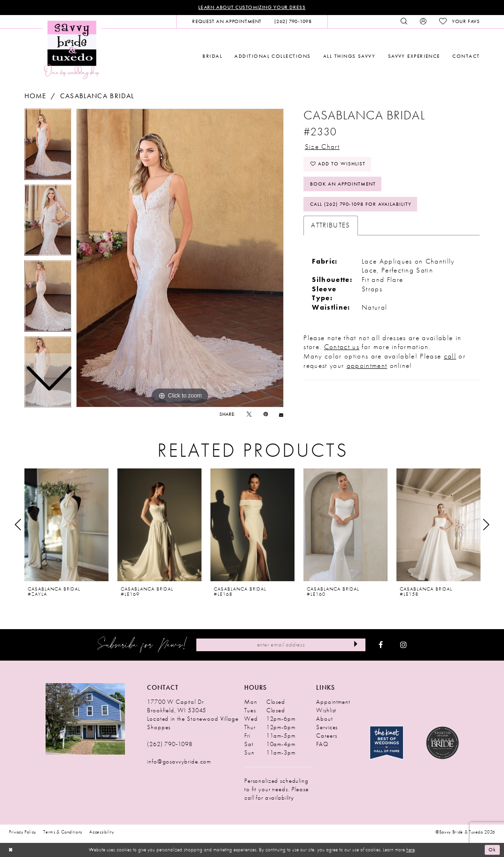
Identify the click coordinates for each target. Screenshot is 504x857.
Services (327, 727)
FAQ (322, 744)
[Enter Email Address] (281, 645)
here (411, 849)
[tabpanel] (180, 258)
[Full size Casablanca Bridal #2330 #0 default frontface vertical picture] (180, 258)
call (450, 356)
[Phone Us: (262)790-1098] (293, 22)
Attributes (330, 225)
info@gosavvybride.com (179, 761)
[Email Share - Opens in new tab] (281, 415)
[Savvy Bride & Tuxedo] (72, 49)
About (324, 719)
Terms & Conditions (63, 832)
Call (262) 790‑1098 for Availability (361, 204)
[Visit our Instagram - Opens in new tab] (403, 645)
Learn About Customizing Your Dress (252, 7)
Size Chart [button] (322, 147)
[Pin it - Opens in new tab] (266, 415)
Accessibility (102, 832)
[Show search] (404, 22)
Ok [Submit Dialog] (492, 850)
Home (35, 96)
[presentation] (66, 525)
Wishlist (326, 710)
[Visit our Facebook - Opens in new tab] (381, 645)
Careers (326, 736)
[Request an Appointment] (227, 22)
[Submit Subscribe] (355, 645)
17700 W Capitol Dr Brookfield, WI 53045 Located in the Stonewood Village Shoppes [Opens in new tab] (193, 714)
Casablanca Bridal (97, 96)
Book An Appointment (343, 184)
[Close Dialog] (10, 850)
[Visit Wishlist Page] (460, 22)
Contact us (342, 347)
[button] (423, 22)
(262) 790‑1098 (170, 744)
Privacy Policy (23, 832)
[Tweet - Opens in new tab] (249, 415)
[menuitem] (227, 22)
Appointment (333, 702)
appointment (367, 366)
